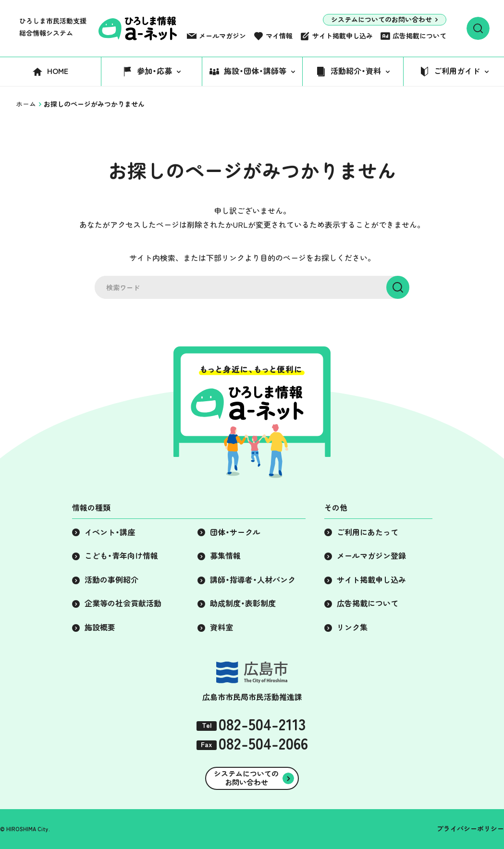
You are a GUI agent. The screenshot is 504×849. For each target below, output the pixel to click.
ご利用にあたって (368, 532)
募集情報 (225, 556)
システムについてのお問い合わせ (381, 20)
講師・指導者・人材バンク (253, 580)
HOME (58, 71)
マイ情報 (279, 36)
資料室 (221, 628)
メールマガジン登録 (371, 556)
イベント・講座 (110, 532)
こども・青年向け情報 (121, 556)
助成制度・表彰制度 (243, 603)
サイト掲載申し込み (343, 36)
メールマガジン (222, 36)
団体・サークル (235, 532)
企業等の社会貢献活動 (123, 603)
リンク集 (352, 628)
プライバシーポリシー (470, 829)
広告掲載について (419, 36)
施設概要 (100, 628)
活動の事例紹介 (111, 580)
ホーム (26, 104)
